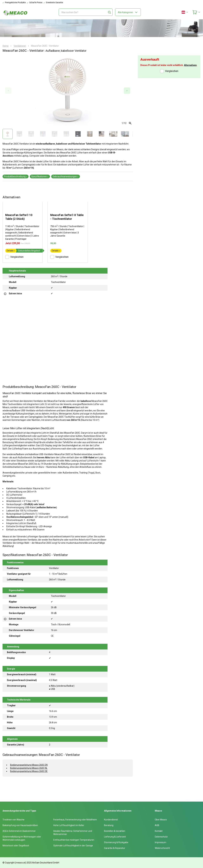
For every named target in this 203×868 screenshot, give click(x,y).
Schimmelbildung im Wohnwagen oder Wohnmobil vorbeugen (22, 838)
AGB (157, 825)
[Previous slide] (8, 91)
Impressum (160, 842)
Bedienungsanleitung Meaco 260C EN (29, 765)
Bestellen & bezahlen (115, 831)
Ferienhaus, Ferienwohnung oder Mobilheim (75, 820)
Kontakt (159, 831)
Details (11, 251)
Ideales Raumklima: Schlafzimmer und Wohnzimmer (73, 833)
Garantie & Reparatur (115, 848)
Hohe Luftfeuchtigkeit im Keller (69, 825)
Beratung (109, 825)
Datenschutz (161, 837)
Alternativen (190, 65)
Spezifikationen (40, 176)
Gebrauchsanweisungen (66, 176)
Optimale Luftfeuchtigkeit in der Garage (73, 846)
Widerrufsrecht (162, 848)
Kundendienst (111, 820)
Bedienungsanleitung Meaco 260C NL (29, 768)
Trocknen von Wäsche (13, 820)
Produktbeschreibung (16, 176)
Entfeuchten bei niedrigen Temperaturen (74, 840)
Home (6, 46)
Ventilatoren (20, 46)
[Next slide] (127, 91)
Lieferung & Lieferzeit (115, 837)
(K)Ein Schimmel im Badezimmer (19, 831)
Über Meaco (161, 820)
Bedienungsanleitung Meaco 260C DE (29, 771)
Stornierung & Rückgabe (116, 842)
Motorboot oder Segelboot (16, 846)
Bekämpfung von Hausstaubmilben (20, 825)
